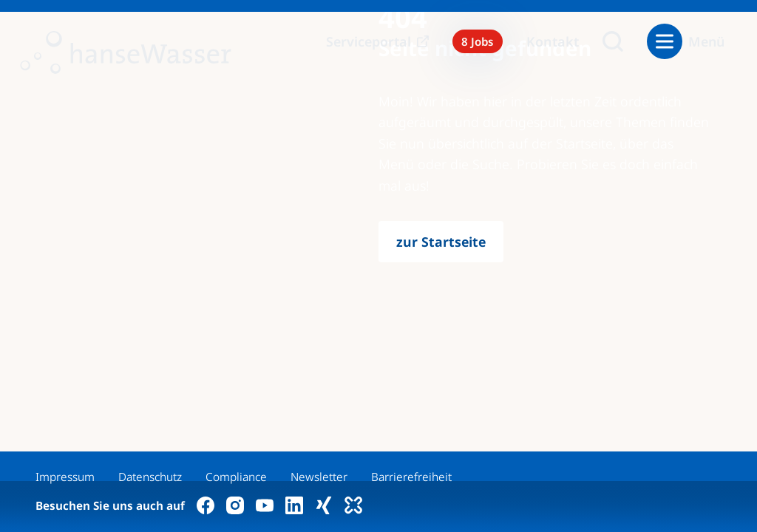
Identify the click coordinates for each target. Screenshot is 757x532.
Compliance (236, 477)
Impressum (65, 477)
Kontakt (553, 41)
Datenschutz (150, 477)
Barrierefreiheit (411, 477)
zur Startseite (441, 242)
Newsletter (319, 477)
